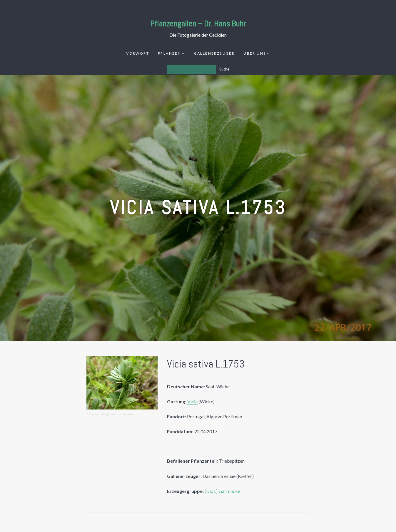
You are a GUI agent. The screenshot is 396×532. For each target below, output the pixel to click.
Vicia (192, 401)
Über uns (255, 53)
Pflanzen (169, 53)
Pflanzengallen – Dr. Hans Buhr (198, 24)
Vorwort (138, 53)
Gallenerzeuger (214, 53)
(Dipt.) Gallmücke (222, 491)
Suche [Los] (224, 69)
